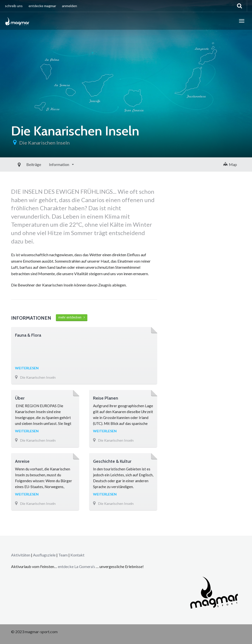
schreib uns (14, 6)
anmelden (70, 6)
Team (63, 555)
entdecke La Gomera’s (77, 566)
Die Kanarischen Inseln (44, 143)
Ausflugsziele (44, 555)
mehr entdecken (72, 317)
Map (230, 164)
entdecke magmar (42, 6)
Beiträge (22, 164)
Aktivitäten (21, 555)
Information (48, 164)
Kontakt (77, 555)
